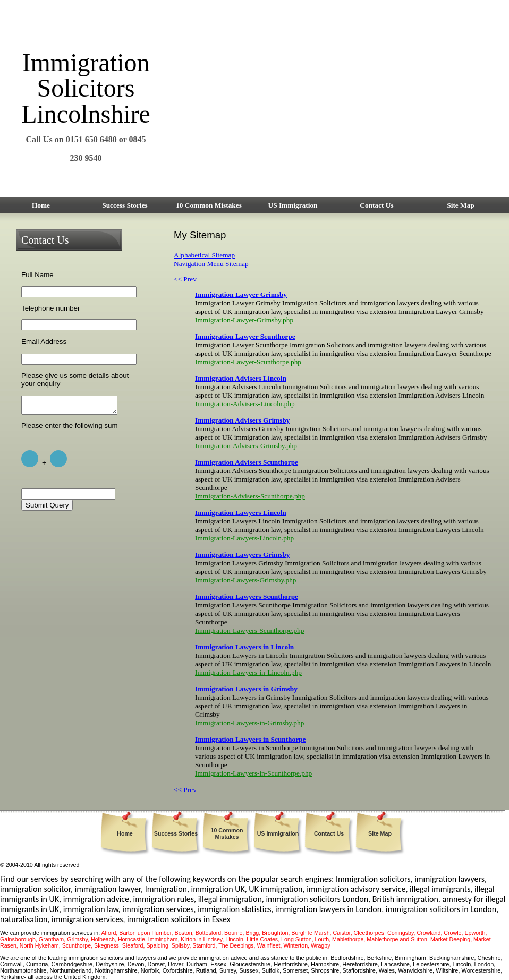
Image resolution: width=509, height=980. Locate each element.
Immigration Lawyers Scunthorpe (247, 596)
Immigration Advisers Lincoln (241, 378)
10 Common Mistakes (209, 205)
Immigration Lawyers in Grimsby (246, 689)
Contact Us (376, 205)
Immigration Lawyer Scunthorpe (245, 336)
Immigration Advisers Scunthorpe (247, 462)
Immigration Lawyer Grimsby (241, 294)
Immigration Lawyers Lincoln (241, 513)
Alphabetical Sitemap (204, 255)
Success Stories (125, 205)
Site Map (460, 205)
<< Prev (185, 279)
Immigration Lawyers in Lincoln (244, 647)
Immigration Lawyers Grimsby (242, 555)
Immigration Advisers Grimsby (242, 420)
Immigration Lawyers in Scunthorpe (250, 739)
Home (41, 205)
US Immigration (293, 205)
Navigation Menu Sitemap (211, 264)
